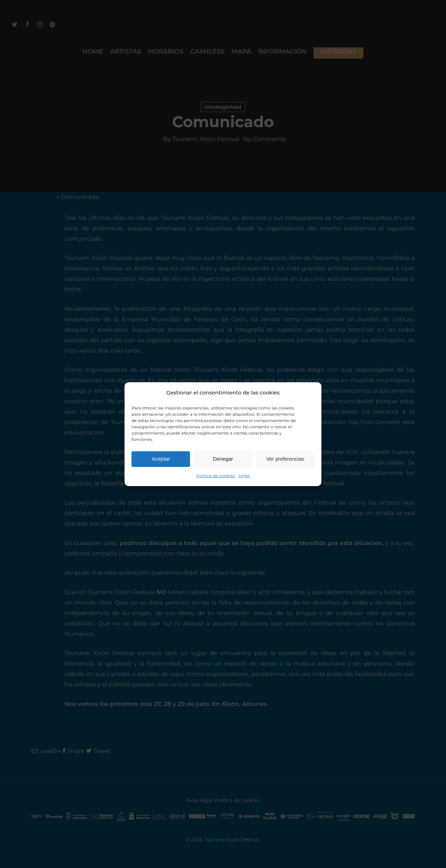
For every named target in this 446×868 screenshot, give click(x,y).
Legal (244, 475)
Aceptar (161, 459)
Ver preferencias (285, 459)
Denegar (223, 459)
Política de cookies (216, 475)
